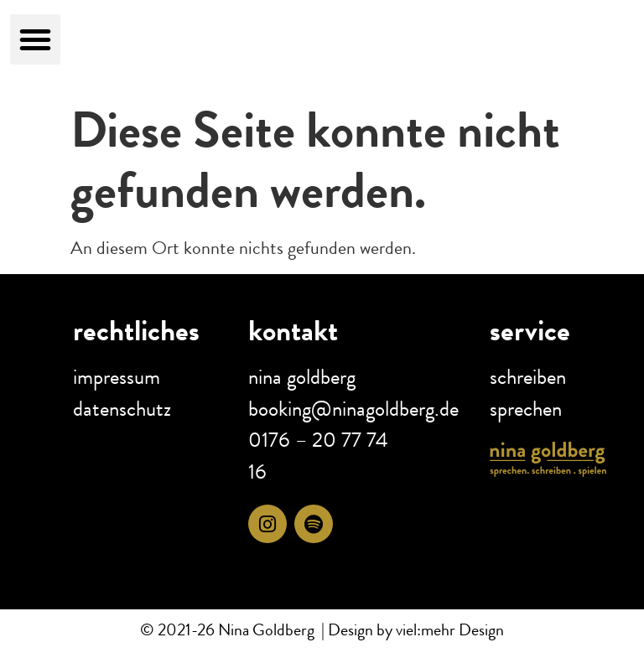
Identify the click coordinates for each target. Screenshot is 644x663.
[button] (35, 39)
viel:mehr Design (448, 630)
